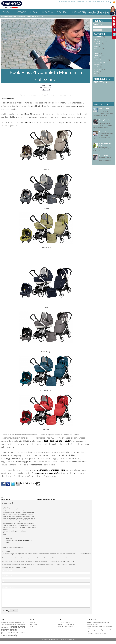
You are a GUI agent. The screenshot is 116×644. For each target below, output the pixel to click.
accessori (12, 623)
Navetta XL (103, 132)
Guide (96, 51)
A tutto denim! (104, 155)
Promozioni (79, 12)
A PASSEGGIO (20, 12)
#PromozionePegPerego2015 (46, 473)
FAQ (110, 2)
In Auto (98, 67)
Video (96, 74)
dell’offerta (79, 473)
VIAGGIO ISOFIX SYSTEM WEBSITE (67, 624)
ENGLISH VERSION (65, 2)
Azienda (6, 12)
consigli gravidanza (9, 631)
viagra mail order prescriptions (51, 470)
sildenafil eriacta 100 (102, 60)
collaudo (23, 625)
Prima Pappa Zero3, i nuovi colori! (47, 499)
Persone (97, 58)
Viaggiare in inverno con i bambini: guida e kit (98, 623)
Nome (7, 570)
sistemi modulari (78, 106)
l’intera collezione (31, 122)
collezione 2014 (5, 627)
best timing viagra (28, 483)
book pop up (17, 624)
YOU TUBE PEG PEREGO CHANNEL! (67, 626)
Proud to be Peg (100, 62)
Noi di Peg (99, 44)
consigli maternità (10, 637)
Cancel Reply (7, 611)
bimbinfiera (17, 623)
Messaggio (9, 587)
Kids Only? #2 (6, 499)
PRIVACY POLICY (34, 623)
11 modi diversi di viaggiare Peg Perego (96, 634)
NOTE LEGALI (33, 624)
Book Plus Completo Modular (38, 114)
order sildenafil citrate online (96, 2)
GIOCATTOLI (63, 12)
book (22, 622)
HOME (73, 2)
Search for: (98, 24)
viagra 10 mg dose (11, 16)
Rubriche (97, 72)
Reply (5, 535)
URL (3, 581)
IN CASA (34, 12)
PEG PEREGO (80, 2)
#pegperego (5, 622)
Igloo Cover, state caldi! (92, 624)
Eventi (28, 16)
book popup (10, 625)
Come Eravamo (100, 42)
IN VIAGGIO (47, 12)
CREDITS (32, 626)
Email (7, 576)
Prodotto (97, 65)
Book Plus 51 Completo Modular (60, 122)
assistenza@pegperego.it (25, 540)
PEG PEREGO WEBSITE (64, 623)
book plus (4, 624)
